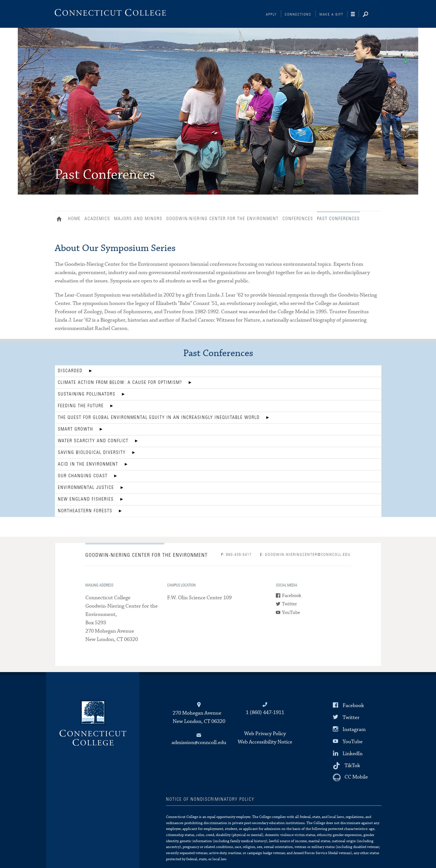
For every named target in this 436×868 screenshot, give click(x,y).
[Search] (370, 15)
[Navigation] (355, 14)
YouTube (291, 613)
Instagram (354, 729)
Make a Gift (331, 15)
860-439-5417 (236, 555)
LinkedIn (353, 754)
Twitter (289, 604)
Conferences (298, 219)
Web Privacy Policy (265, 734)
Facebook (292, 596)
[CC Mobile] (350, 777)
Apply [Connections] (271, 15)
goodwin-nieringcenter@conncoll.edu (305, 555)
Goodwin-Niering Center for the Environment (222, 219)
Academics (97, 219)
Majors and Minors (138, 219)
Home (60, 220)
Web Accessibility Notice (265, 742)
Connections (298, 15)
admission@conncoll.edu (199, 743)
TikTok (352, 766)
